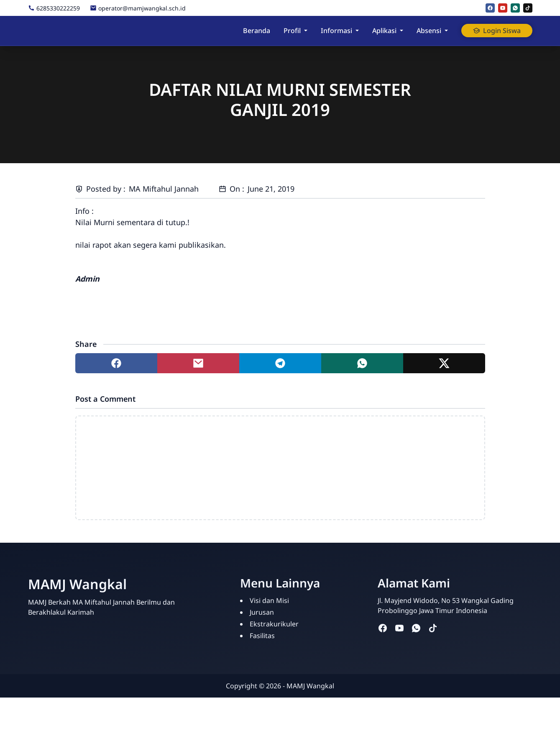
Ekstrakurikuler (274, 624)
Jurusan (262, 612)
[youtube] (503, 8)
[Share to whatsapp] (362, 363)
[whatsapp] (515, 8)
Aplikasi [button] (384, 31)
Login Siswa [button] (497, 31)
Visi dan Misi (269, 600)
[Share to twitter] (444, 363)
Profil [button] (292, 31)
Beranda (257, 31)
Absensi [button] (429, 31)
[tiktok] (528, 8)
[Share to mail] (198, 363)
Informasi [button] (336, 31)
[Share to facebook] (116, 363)
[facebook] (490, 8)
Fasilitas (262, 636)
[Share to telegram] (280, 363)
